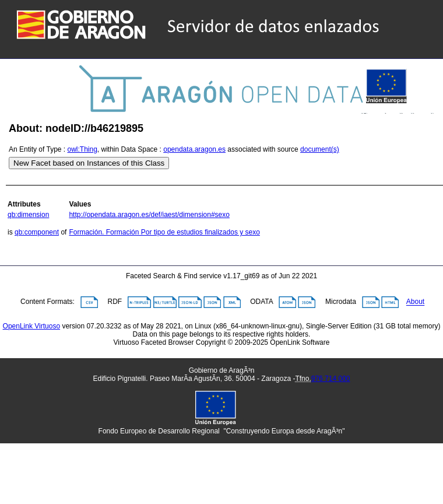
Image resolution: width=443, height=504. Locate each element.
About (415, 302)
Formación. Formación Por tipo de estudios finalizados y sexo (164, 232)
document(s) (320, 149)
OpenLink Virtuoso (32, 326)
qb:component (37, 232)
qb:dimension (28, 215)
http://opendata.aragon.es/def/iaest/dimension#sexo (149, 215)
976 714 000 (331, 379)
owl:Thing (82, 149)
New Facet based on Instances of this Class (89, 163)
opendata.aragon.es (194, 149)
